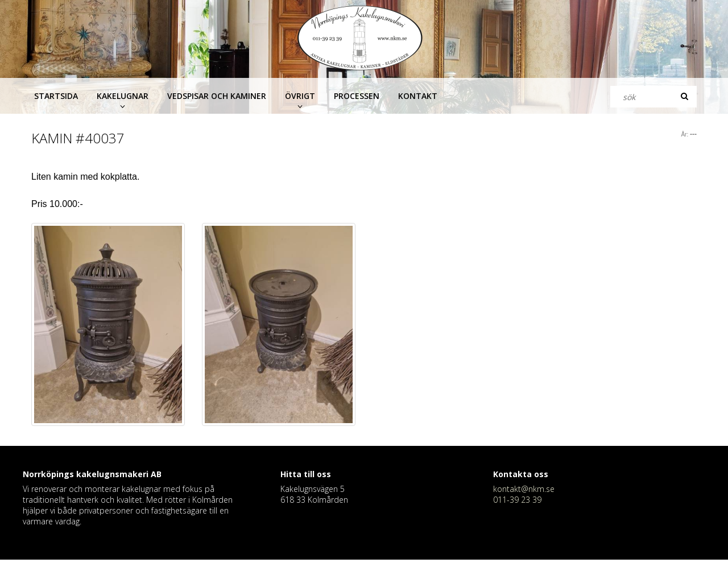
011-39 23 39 (517, 500)
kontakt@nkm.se (524, 489)
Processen (357, 96)
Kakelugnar (123, 96)
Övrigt (300, 96)
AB (156, 474)
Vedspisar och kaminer (217, 96)
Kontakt (418, 96)
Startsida (56, 96)
